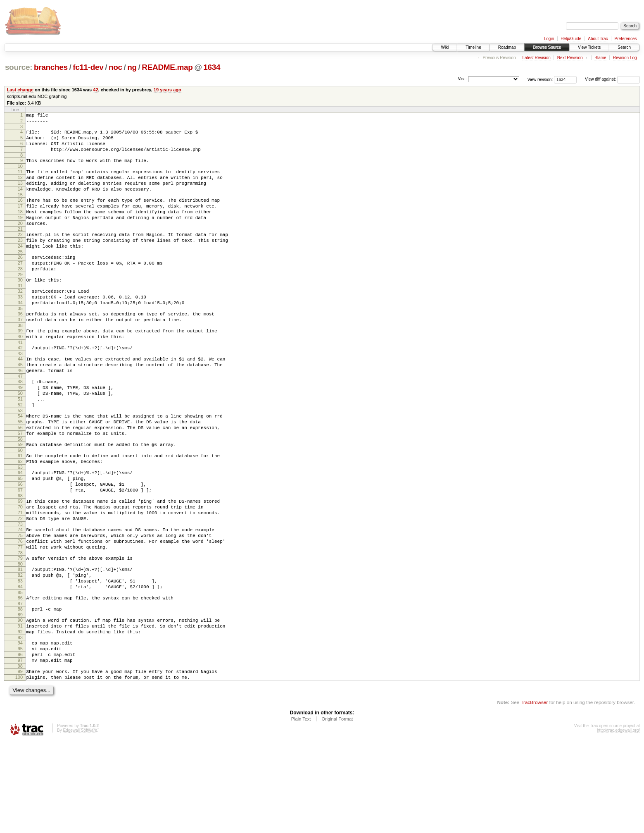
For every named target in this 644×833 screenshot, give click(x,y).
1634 (212, 67)
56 (20, 478)
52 (20, 452)
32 (20, 320)
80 (20, 637)
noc (115, 67)
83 (20, 656)
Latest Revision (536, 58)
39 (20, 365)
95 (20, 734)
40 (20, 372)
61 (20, 510)
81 (20, 642)
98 (20, 755)
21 (20, 249)
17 (20, 221)
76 (20, 611)
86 (20, 676)
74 (20, 597)
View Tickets (589, 47)
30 (20, 307)
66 (20, 544)
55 (20, 471)
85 (20, 671)
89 (20, 695)
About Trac (598, 39)
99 (20, 761)
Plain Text (301, 811)
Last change (20, 90)
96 (20, 741)
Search (624, 47)
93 (20, 722)
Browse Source (547, 47)
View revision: (540, 79)
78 (20, 625)
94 (20, 727)
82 (20, 649)
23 (20, 261)
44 (20, 397)
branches (51, 67)
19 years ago (168, 90)
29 (20, 302)
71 (20, 577)
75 (20, 604)
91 (20, 708)
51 (20, 445)
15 (20, 208)
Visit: (462, 79)
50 (20, 438)
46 (20, 411)
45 (20, 404)
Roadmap (507, 47)
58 (20, 492)
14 (20, 201)
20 (20, 242)
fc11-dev (88, 67)
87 (20, 683)
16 (20, 214)
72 (20, 584)
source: (19, 67)
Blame (600, 58)
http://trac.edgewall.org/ (618, 822)
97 (20, 748)
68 (20, 558)
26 (20, 281)
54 (20, 464)
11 (20, 180)
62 (20, 517)
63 (20, 524)
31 (20, 314)
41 (20, 380)
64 (20, 530)
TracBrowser (534, 794)
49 (20, 431)
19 (20, 235)
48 (20, 424)
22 (20, 254)
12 (20, 187)
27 (20, 288)
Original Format (337, 811)
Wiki (445, 47)
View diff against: (612, 79)
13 (20, 194)
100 (19, 768)
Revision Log (625, 58)
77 (20, 618)
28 (20, 295)
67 (20, 551)
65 (20, 537)
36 (20, 346)
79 (20, 630)
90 (20, 701)
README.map (167, 67)
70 (20, 570)
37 (20, 353)
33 (20, 327)
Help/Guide (571, 39)
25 (20, 275)
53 (20, 459)
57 (20, 485)
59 (20, 498)
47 (20, 418)
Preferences (626, 39)
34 (20, 334)
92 (20, 715)
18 (20, 228)
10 (20, 175)
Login (549, 39)
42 (95, 90)
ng (132, 67)
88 (20, 688)
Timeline (473, 47)
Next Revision (570, 58)
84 (20, 664)
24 (20, 268)
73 (20, 591)
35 (20, 341)
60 (20, 505)
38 (20, 360)
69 (20, 563)
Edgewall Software (80, 822)
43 (20, 392)
